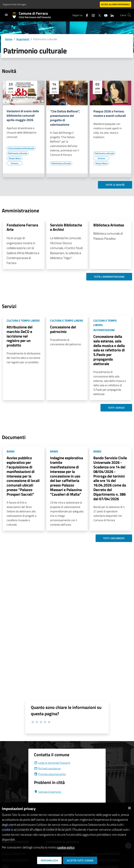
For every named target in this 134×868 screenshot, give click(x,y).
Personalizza (49, 860)
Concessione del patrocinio (63, 329)
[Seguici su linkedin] (111, 15)
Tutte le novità (115, 185)
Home (9, 39)
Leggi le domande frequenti (52, 763)
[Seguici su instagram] (92, 15)
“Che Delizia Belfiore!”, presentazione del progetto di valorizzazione (65, 118)
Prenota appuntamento (50, 774)
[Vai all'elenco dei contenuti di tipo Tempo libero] (14, 158)
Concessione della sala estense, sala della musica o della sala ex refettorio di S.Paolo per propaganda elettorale (109, 350)
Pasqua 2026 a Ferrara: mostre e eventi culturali (110, 114)
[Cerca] (129, 15)
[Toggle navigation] (6, 15)
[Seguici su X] (98, 15)
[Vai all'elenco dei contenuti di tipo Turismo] (14, 163)
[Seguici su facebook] (86, 15)
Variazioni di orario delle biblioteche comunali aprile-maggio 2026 (23, 116)
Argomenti (23, 39)
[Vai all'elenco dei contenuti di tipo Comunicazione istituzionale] (21, 148)
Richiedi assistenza (47, 768)
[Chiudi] (129, 807)
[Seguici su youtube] (105, 15)
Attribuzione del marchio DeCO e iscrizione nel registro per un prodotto (20, 336)
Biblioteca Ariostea (109, 225)
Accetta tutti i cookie (80, 860)
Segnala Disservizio (48, 792)
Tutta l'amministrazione (109, 277)
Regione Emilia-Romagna (14, 4)
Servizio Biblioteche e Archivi (66, 227)
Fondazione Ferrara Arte (22, 227)
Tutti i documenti (114, 538)
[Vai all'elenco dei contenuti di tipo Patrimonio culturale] (18, 153)
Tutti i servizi (116, 408)
